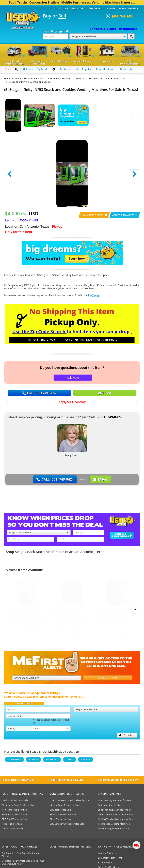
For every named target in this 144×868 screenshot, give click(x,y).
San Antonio (83, 552)
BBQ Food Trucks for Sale (15, 821)
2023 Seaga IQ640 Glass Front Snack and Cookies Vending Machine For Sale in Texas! (26, 612)
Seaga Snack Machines (98, 36)
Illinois (34, 761)
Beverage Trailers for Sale (63, 816)
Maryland (52, 761)
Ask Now (73, 378)
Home (57, 8)
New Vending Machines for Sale (114, 830)
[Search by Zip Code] (131, 36)
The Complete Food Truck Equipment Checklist (21, 856)
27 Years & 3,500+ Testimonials (113, 29)
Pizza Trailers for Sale (61, 821)
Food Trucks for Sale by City (18, 781)
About (111, 8)
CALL (39, 393)
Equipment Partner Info (110, 859)
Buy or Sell (96, 8)
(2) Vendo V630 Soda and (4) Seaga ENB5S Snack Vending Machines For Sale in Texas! (70, 612)
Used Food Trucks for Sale (15, 802)
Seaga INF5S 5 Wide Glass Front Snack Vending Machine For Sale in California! (116, 610)
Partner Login (105, 864)
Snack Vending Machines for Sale (115, 811)
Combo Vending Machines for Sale (115, 816)
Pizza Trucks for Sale (12, 825)
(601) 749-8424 (110, 417)
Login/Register (129, 8)
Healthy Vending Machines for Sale (116, 821)
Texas (100, 552)
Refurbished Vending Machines (114, 825)
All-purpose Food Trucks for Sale (18, 807)
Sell (62, 16)
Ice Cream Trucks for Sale (15, 811)
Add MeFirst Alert (108, 679)
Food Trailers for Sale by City (67, 781)
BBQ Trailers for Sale (60, 811)
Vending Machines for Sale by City (118, 781)
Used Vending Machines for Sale (114, 802)
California (15, 761)
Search (125, 737)
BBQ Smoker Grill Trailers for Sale (67, 825)
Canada (86, 761)
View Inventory (75, 8)
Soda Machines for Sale (110, 807)
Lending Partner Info (108, 855)
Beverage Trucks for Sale (14, 816)
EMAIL (105, 393)
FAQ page (94, 295)
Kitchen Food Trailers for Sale (65, 807)
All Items (28, 69)
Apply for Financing (72, 402)
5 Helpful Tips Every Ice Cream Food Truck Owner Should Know (23, 864)
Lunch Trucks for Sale (13, 830)
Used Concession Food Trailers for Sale (70, 802)
